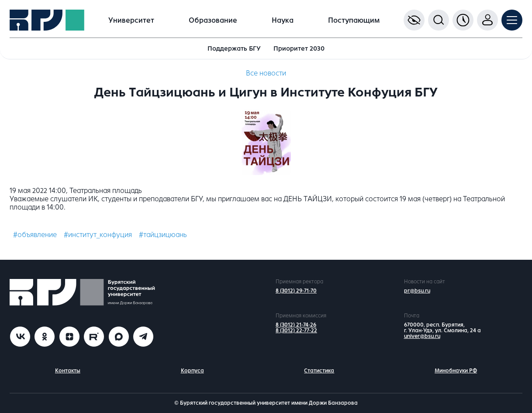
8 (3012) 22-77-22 (296, 330)
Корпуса (192, 371)
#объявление (35, 235)
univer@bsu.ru (422, 336)
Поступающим (354, 20)
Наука (283, 20)
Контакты (68, 371)
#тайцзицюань (163, 235)
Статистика (319, 371)
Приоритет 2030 (299, 48)
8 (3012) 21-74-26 (296, 325)
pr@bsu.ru (417, 291)
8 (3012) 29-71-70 (296, 291)
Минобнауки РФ (456, 371)
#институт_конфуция (98, 235)
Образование (213, 20)
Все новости (266, 73)
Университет (131, 20)
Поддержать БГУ (234, 48)
